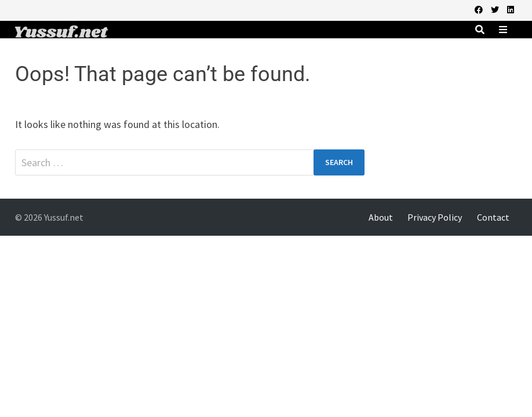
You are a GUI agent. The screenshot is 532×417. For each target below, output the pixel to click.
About (381, 217)
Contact (493, 217)
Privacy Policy (435, 217)
